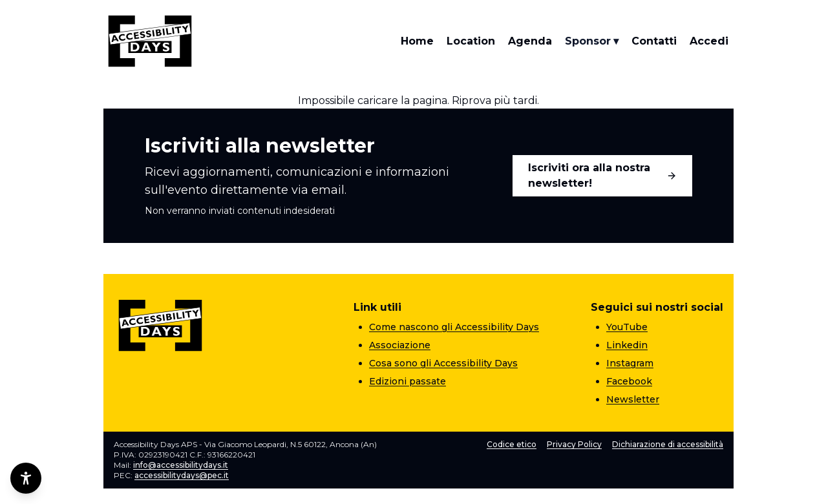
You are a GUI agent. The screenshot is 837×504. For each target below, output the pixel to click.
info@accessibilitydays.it (181, 465)
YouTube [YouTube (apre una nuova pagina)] (627, 327)
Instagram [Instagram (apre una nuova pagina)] (630, 363)
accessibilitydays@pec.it (182, 475)
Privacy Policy (574, 444)
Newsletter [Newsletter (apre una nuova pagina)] (633, 399)
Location (471, 41)
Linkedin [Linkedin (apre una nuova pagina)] (627, 345)
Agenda (530, 41)
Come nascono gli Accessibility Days (454, 327)
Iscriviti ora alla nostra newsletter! (602, 175)
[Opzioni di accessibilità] (26, 478)
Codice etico (512, 444)
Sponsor (592, 41)
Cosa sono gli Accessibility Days (443, 363)
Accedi (709, 41)
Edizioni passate (408, 381)
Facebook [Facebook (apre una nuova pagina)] (629, 381)
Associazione (400, 345)
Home (417, 41)
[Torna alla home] (150, 41)
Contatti (654, 41)
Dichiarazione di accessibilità (668, 444)
